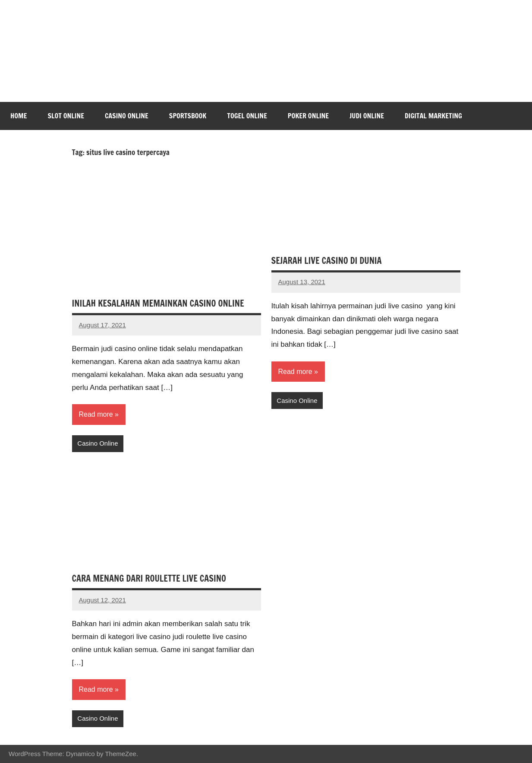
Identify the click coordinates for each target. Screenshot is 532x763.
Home (19, 116)
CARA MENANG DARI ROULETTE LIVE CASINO (149, 578)
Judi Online (367, 116)
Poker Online (308, 116)
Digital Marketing (433, 116)
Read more (96, 414)
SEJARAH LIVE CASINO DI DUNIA (327, 261)
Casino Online (127, 116)
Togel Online (247, 116)
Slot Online (66, 116)
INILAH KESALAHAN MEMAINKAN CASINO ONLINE (158, 303)
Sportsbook (188, 116)
